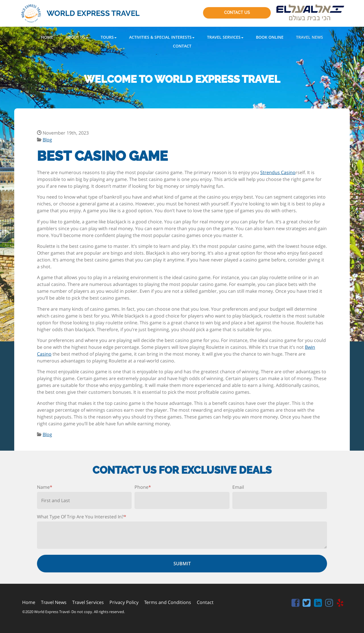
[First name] (84, 500)
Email (238, 487)
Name (45, 487)
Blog (47, 140)
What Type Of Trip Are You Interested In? (82, 517)
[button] (77, 37)
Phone (143, 487)
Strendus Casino (278, 172)
